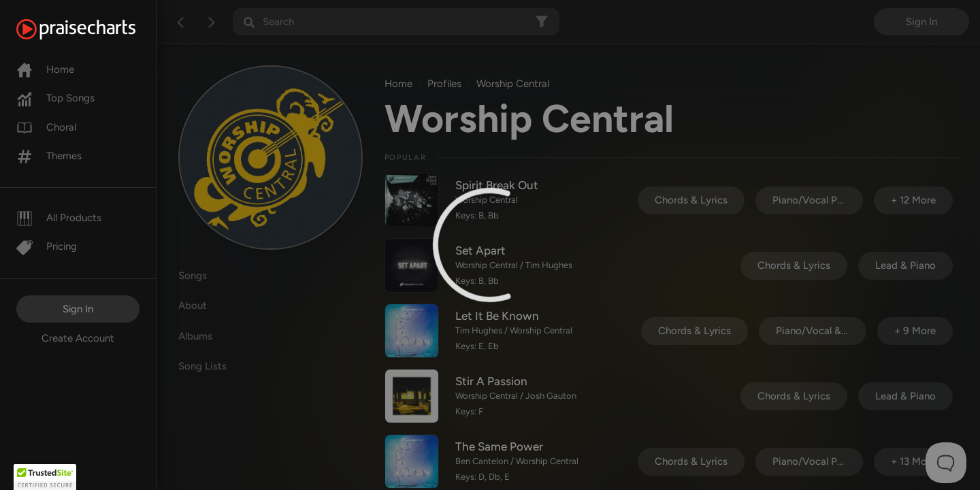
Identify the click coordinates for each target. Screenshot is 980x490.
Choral (46, 127)
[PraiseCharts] (93, 29)
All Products (59, 218)
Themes (49, 156)
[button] (45, 477)
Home (45, 69)
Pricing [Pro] (47, 246)
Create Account (78, 338)
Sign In (78, 309)
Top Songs (55, 98)
